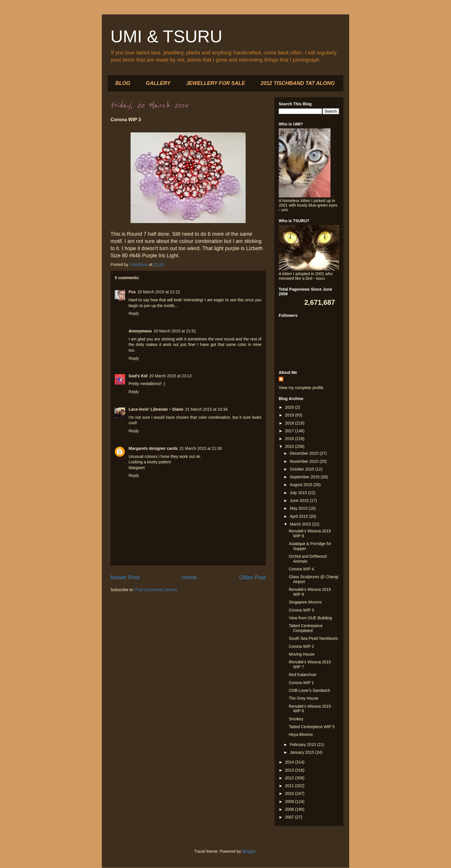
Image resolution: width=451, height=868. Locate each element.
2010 (290, 793)
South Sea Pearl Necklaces (313, 638)
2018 (290, 423)
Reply (134, 313)
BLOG (123, 83)
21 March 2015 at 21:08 (200, 448)
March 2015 (301, 524)
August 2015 (302, 485)
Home (189, 577)
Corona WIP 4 (301, 569)
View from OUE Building (310, 618)
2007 (290, 817)
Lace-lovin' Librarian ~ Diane (156, 409)
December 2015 (305, 453)
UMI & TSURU (166, 36)
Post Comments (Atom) (156, 590)
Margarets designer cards (153, 448)
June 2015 (300, 500)
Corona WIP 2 (301, 646)
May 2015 (299, 508)
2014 (290, 762)
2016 (290, 439)
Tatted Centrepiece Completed (306, 628)
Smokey (296, 719)
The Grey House (304, 698)
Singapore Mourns (305, 602)
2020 (290, 407)
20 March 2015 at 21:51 (175, 331)
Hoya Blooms (301, 734)
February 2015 (303, 745)
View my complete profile (301, 388)
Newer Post (125, 577)
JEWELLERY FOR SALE (216, 83)
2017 (290, 431)
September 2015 (305, 477)
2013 (290, 770)
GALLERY (158, 83)
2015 (290, 446)
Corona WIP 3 (301, 610)
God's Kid (138, 376)
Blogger (249, 851)
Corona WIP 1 (301, 683)
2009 (290, 802)
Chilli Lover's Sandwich (309, 690)
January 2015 (302, 752)
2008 (290, 809)
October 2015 (302, 469)
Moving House (302, 654)
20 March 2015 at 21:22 (159, 292)
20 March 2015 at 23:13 (171, 376)
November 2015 (305, 461)
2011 (290, 786)
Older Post (252, 577)
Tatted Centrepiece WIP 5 (312, 727)
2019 (290, 415)
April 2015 (299, 516)
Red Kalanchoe (303, 675)
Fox (132, 292)
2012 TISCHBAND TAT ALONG (298, 83)
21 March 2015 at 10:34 (206, 409)
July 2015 (299, 493)
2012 (290, 778)
